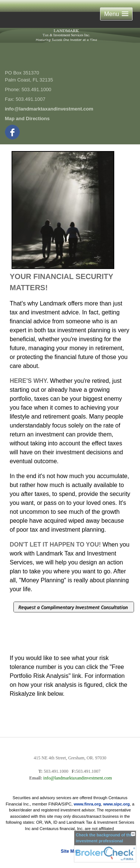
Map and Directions (27, 118)
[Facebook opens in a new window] (13, 131)
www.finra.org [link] (87, 804)
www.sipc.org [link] (116, 804)
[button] (116, 14)
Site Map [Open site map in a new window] (70, 851)
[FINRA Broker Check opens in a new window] (105, 846)
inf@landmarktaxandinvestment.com (49, 109)
